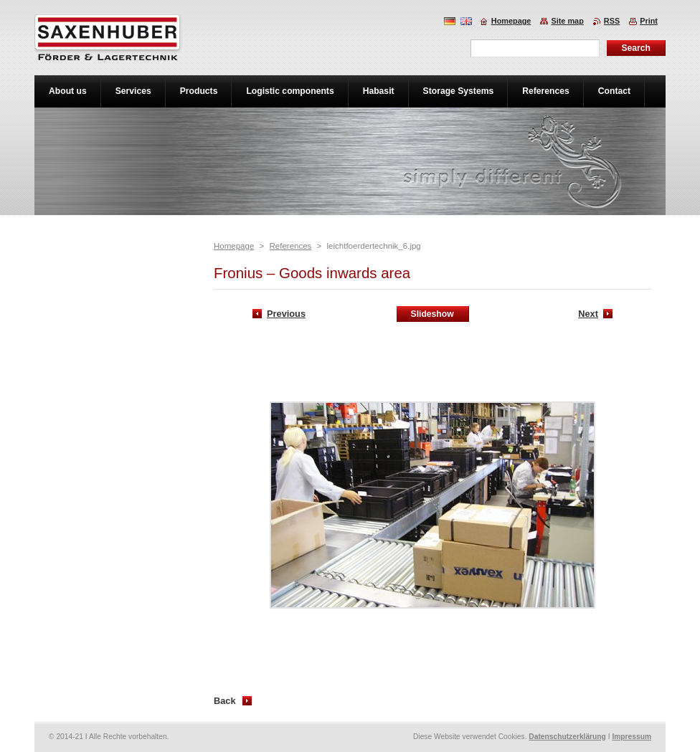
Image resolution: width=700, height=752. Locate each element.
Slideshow (432, 314)
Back (225, 701)
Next (588, 314)
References (290, 246)
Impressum (632, 737)
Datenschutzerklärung (567, 737)
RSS (612, 21)
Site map (567, 21)
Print (649, 21)
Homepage (234, 246)
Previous (286, 314)
